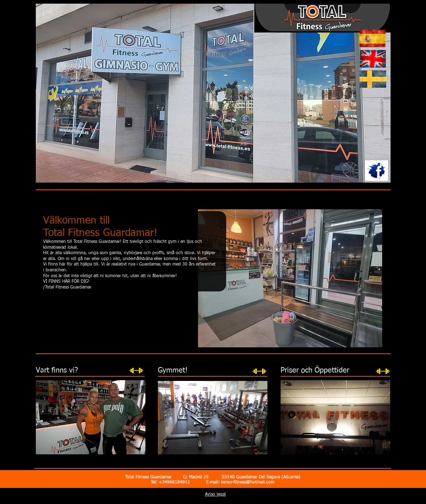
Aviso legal (215, 495)
